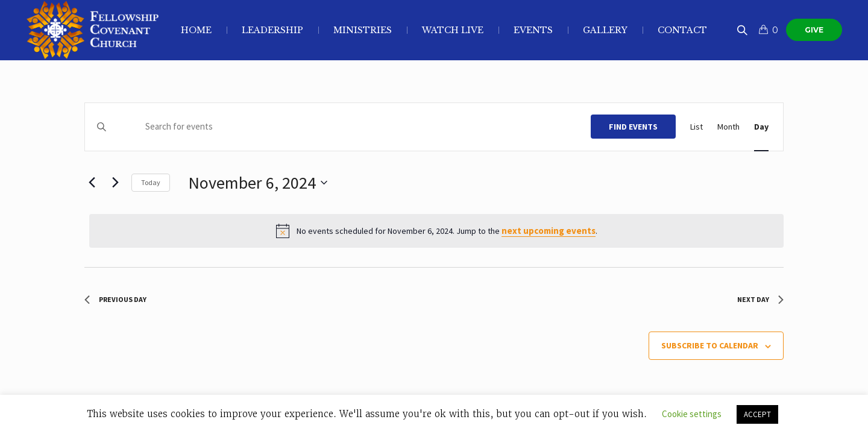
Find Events (633, 127)
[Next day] (115, 183)
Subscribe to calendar (710, 345)
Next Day (760, 299)
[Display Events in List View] (697, 127)
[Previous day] (92, 183)
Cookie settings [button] (692, 414)
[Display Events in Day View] (761, 127)
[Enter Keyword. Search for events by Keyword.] (353, 127)
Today (151, 182)
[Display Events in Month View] (728, 127)
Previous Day (115, 299)
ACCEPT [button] (757, 414)
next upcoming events (549, 231)
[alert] (436, 231)
